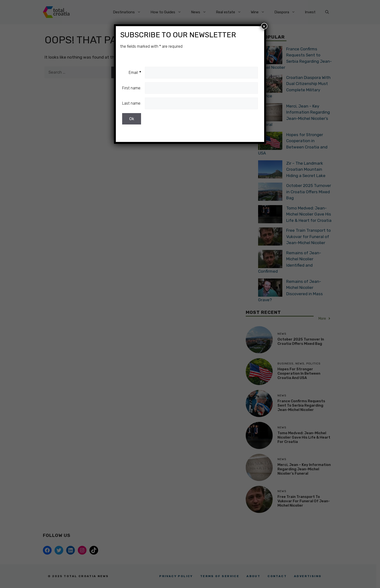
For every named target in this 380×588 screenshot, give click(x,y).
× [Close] (264, 26)
